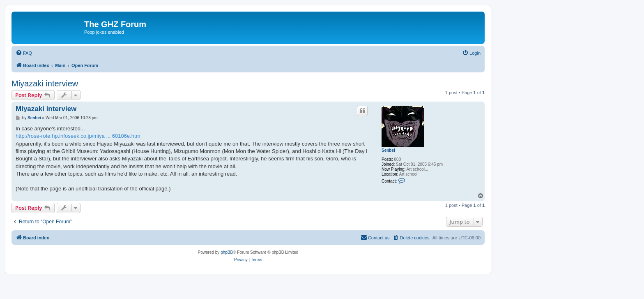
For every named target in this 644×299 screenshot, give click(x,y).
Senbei (388, 150)
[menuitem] (24, 53)
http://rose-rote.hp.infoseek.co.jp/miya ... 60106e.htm (78, 136)
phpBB (227, 252)
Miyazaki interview (45, 83)
